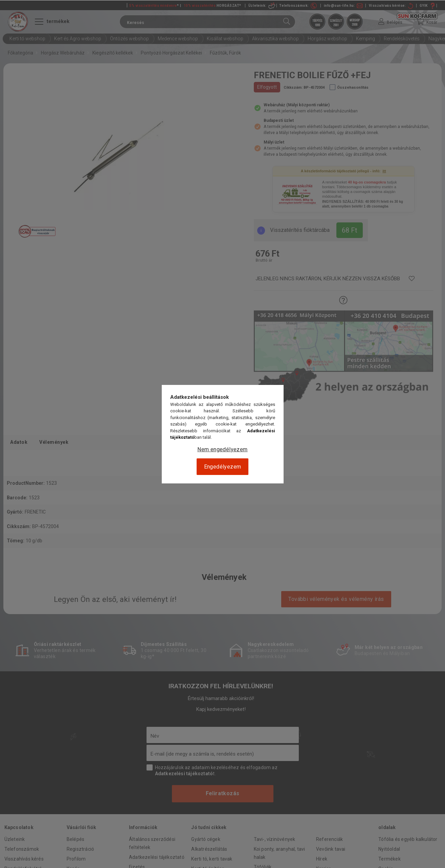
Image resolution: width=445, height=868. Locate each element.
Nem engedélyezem (222, 449)
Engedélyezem (223, 467)
